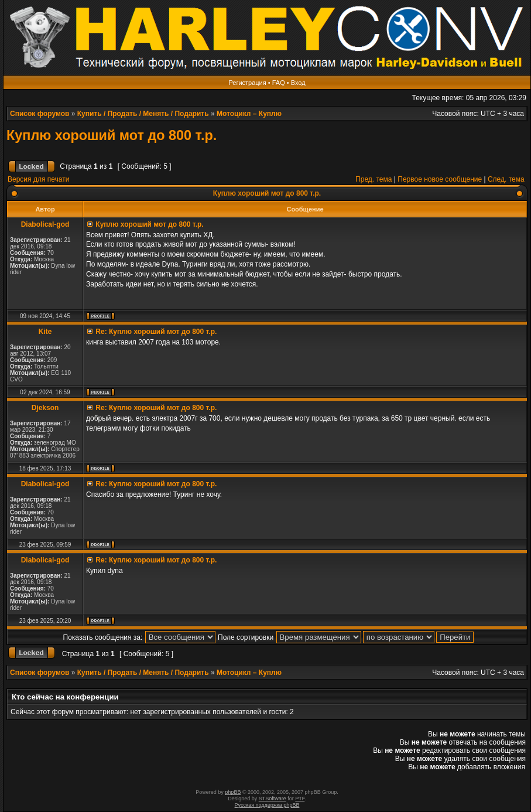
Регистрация (247, 83)
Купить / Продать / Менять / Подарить (143, 114)
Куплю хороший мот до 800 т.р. (112, 135)
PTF (300, 799)
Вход (298, 83)
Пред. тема (374, 179)
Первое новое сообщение (440, 179)
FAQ (279, 83)
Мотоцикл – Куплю (249, 114)
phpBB (233, 792)
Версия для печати (38, 179)
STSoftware (273, 799)
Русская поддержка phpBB (267, 805)
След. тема (506, 179)
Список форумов (40, 114)
